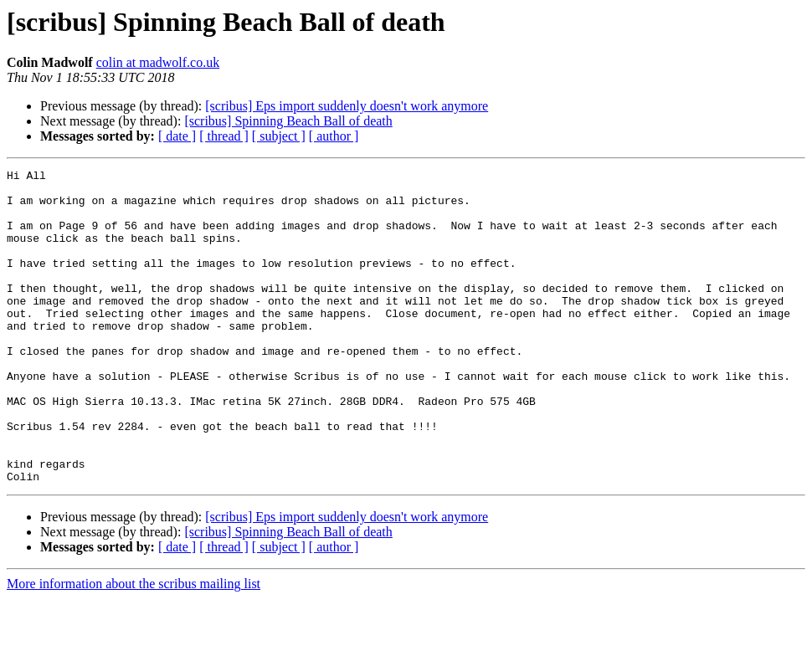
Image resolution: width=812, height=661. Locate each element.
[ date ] (177, 136)
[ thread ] (224, 136)
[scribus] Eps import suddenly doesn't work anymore (347, 106)
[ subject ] (279, 136)
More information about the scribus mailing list (134, 646)
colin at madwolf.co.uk (158, 62)
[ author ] (334, 136)
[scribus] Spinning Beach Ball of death (288, 121)
